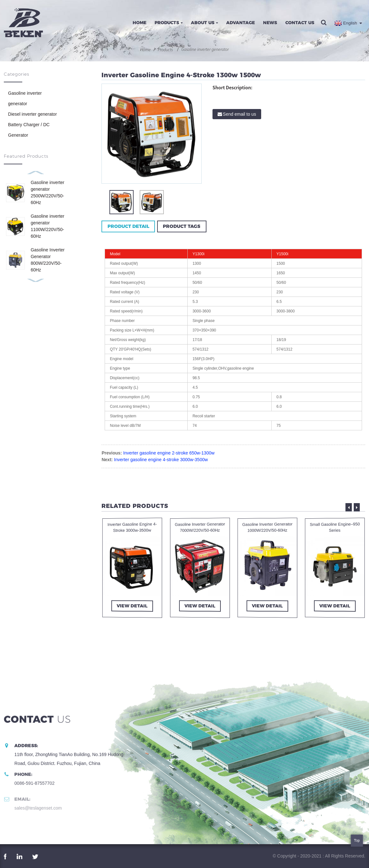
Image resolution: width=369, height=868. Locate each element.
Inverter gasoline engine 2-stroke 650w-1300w (169, 453)
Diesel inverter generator (32, 114)
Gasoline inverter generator (205, 49)
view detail (132, 606)
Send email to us (240, 114)
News (270, 23)
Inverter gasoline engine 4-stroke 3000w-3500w (161, 460)
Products (169, 23)
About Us (204, 23)
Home (139, 23)
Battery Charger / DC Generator (29, 130)
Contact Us (300, 23)
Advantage (240, 23)
